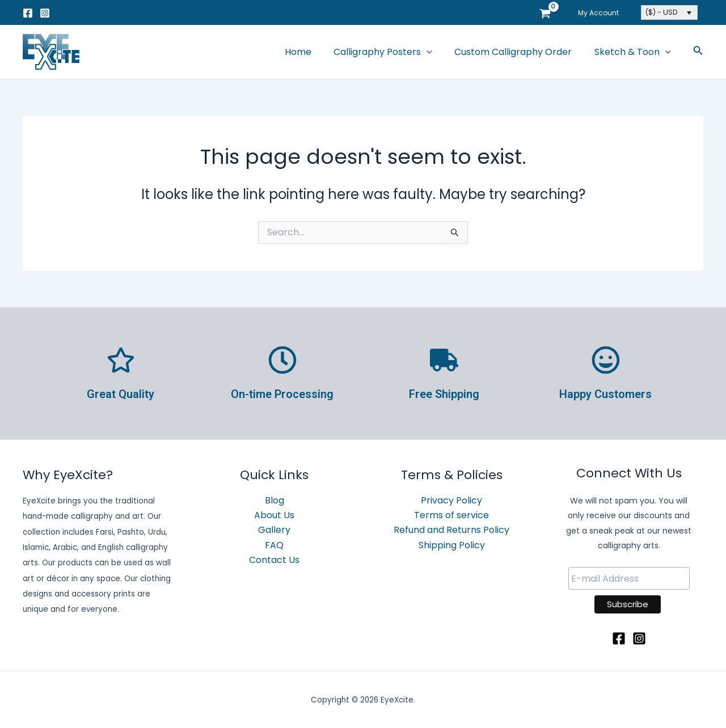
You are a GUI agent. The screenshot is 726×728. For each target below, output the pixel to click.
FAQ (274, 545)
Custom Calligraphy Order (519, 52)
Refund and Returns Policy (451, 530)
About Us (274, 515)
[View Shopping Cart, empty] (553, 12)
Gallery (274, 530)
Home (313, 52)
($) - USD (661, 12)
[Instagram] (45, 13)
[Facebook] (28, 13)
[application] (437, 52)
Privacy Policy (451, 500)
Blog (275, 500)
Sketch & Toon (634, 52)
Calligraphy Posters (394, 52)
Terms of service (451, 515)
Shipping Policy (452, 545)
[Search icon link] (698, 52)
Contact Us (274, 560)
